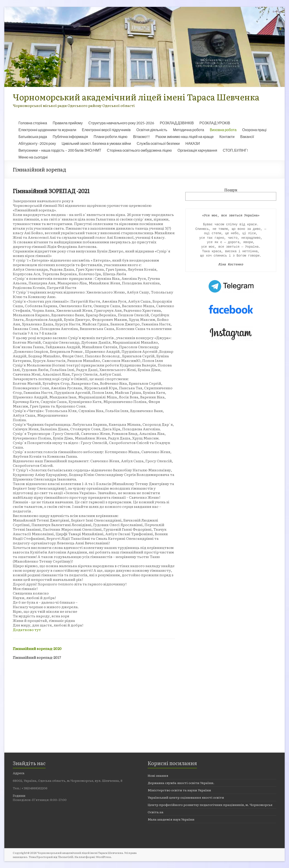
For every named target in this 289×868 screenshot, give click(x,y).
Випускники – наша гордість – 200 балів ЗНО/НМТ (60, 150)
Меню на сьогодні (33, 157)
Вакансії (247, 136)
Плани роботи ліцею (111, 136)
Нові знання (158, 775)
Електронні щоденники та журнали (47, 130)
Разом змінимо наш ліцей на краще (184, 136)
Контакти (227, 136)
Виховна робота (223, 130)
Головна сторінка (33, 123)
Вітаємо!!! (141, 136)
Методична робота (188, 130)
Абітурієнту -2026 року (37, 143)
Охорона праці (254, 130)
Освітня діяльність (152, 130)
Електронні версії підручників (106, 130)
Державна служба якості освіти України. (181, 783)
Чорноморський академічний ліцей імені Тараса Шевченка (136, 97)
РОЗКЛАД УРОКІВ (215, 123)
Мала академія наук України (171, 819)
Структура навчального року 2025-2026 (121, 123)
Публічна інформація (70, 136)
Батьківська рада (33, 136)
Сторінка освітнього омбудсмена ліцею (139, 150)
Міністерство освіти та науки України (179, 790)
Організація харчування (197, 150)
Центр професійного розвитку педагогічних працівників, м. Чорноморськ (210, 805)
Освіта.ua (156, 812)
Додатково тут (27, 629)
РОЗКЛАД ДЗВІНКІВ (177, 123)
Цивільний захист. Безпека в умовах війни (96, 143)
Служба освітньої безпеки (158, 143)
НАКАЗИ (193, 143)
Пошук (231, 190)
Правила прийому (68, 123)
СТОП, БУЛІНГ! (235, 150)
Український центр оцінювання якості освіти (186, 797)
